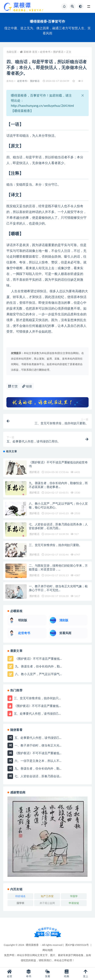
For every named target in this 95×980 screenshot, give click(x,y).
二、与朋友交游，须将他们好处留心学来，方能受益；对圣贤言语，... (58, 567)
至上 (85, 974)
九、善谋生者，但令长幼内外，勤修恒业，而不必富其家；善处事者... (58, 485)
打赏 (13, 386)
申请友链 (74, 903)
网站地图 (48, 950)
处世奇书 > (47, 52)
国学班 (20, 903)
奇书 (28, 974)
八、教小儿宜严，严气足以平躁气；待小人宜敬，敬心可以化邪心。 (58, 505)
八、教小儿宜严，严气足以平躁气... (38, 674)
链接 (27, 386)
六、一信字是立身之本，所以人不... (37, 760)
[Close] (83, 95)
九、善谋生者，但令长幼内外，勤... (38, 666)
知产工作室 (47, 896)
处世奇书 (22, 81)
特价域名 (20, 896)
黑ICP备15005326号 (77, 945)
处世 (9, 974)
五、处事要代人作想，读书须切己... (37, 713)
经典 (66, 974)
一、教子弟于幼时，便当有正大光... (37, 745)
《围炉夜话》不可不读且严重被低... (38, 659)
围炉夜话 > (60, 52)
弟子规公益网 (47, 903)
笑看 (47, 974)
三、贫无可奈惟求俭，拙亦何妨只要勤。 (55, 545)
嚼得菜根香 (32, 945)
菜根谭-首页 (30, 52)
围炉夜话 (35, 81)
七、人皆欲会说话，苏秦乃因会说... (37, 776)
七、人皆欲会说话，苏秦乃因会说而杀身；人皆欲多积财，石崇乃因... (58, 526)
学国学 (74, 896)
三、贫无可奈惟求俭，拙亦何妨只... (37, 698)
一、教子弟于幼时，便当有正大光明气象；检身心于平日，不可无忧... (58, 588)
